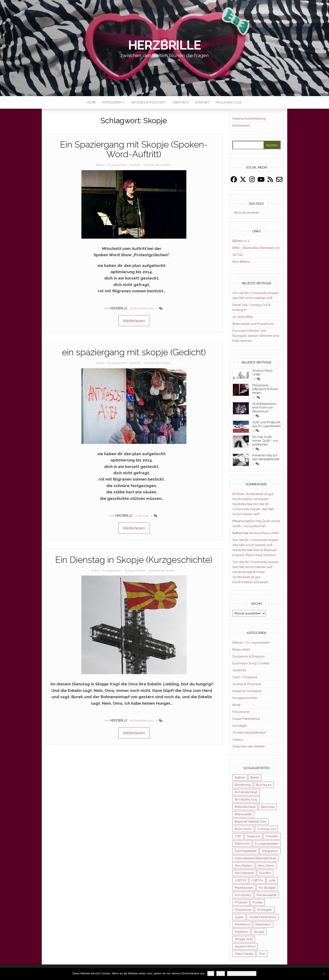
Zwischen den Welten (157, 165)
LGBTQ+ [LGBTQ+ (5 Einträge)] (257, 880)
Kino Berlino (241, 262)
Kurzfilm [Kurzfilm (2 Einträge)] (265, 873)
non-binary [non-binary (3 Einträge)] (243, 895)
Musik (237, 705)
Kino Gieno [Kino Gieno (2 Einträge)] (266, 866)
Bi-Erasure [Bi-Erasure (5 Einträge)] (264, 785)
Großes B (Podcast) (148, 102)
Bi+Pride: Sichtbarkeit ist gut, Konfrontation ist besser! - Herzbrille (253, 499)
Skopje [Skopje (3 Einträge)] (259, 932)
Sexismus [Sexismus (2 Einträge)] (242, 932)
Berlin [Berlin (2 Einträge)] (255, 777)
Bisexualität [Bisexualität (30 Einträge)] (243, 814)
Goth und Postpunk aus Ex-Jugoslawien (266, 424)
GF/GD (238, 255)
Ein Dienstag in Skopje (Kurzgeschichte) (134, 560)
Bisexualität (241, 649)
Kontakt (202, 102)
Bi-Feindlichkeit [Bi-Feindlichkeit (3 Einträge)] (246, 792)
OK (211, 973)
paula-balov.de (229, 102)
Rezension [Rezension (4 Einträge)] (263, 924)
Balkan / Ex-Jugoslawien (111, 165)
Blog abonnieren (246, 213)
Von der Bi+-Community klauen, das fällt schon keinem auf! (253, 509)
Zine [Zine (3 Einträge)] (262, 954)
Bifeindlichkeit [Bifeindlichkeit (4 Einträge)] (245, 807)
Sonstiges (240, 726)
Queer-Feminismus (246, 719)
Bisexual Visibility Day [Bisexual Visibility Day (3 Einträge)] (251, 822)
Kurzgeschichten (135, 570)
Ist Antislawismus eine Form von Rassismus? (264, 408)
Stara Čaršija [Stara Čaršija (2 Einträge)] (244, 954)
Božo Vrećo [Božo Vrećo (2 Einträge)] (243, 829)
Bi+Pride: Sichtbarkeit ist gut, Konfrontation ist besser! (250, 577)
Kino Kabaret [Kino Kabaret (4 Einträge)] (244, 873)
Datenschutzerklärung (249, 119)
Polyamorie (241, 712)
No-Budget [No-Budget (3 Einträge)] (267, 888)
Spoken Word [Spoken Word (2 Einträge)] (245, 946)
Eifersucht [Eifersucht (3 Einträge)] (242, 844)
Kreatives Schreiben (247, 691)
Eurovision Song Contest (251, 663)
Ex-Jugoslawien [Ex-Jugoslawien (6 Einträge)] (267, 844)
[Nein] (324, 974)
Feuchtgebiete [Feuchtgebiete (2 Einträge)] (246, 851)
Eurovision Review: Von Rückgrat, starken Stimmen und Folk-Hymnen (256, 336)
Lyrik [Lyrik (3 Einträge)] (272, 880)
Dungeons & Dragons (249, 656)
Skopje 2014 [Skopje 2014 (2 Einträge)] (244, 939)
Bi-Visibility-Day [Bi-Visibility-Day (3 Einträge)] (246, 800)
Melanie (238, 521)
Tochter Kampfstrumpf (249, 733)
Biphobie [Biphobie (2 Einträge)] (268, 807)
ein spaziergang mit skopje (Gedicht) (134, 352)
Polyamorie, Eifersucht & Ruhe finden (265, 389)
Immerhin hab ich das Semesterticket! (266, 457)
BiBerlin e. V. (241, 241)
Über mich (181, 102)
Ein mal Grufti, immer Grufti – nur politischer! (265, 441)
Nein (221, 973)
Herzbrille (165, 45)
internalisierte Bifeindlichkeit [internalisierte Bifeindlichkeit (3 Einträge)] (255, 858)
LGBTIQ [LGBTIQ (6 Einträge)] (240, 880)
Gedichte (135, 165)
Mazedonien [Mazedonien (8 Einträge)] (244, 888)
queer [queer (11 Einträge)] (239, 917)
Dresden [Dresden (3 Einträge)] (272, 836)
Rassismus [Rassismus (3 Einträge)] (242, 924)
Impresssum (241, 125)
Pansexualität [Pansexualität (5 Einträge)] (267, 895)
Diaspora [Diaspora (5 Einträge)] (253, 836)
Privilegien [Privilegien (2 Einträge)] (265, 910)
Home (92, 102)
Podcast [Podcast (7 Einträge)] (241, 902)
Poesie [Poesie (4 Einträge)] (258, 902)
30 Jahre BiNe (243, 317)
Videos (238, 740)
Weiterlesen (134, 321)
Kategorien (114, 102)
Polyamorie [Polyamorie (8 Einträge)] (243, 910)
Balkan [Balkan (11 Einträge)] (240, 777)
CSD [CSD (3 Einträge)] (238, 836)
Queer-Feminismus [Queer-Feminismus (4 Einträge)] (263, 917)
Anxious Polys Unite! (264, 533)
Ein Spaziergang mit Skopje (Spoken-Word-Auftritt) (134, 149)
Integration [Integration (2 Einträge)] (270, 851)
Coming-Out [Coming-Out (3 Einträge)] (266, 829)
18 (254, 379)
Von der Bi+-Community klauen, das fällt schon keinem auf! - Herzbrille (256, 545)
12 (254, 397)
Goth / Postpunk (245, 677)
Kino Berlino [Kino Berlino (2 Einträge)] (244, 866)
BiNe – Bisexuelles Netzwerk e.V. (256, 248)
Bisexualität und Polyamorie (253, 324)
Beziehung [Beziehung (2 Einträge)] (243, 785)
